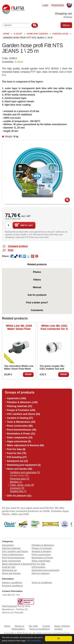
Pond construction (41, 554)
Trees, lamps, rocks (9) (22, 485)
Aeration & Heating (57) (20, 418)
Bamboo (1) (16, 482)
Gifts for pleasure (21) (19, 496)
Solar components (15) (20, 438)
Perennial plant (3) (20, 479)
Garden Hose (60, 34)
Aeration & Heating (41, 551)
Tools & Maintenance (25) (21, 422)
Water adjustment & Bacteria (17, 564)
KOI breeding (38, 567)
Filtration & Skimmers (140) (22, 402)
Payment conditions (12, 586)
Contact (58, 629)
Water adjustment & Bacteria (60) (25, 445)
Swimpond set (9, 570)
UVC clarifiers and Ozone (15, 551)
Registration (58, 5)
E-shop (46, 626)
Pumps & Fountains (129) (21, 410)
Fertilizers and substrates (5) (25, 472)
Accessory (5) (17, 488)
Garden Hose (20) (19, 476)
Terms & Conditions (42, 582)
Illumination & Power (42, 558)
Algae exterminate (41, 561)
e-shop (18, 34)
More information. (34, 641)
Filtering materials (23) (20, 406)
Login (45, 5)
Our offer (33, 626)
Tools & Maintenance (13, 554)
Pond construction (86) (20, 426)
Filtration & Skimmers (43, 545)
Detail (28, 374)
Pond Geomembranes (13, 558)
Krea (67, 633)
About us (20, 626)
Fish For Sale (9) (16, 449)
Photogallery (18, 629)
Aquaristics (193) (16, 398)
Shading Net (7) (18, 491)
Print (11, 250)
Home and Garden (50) (20, 469)
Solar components (11, 561)
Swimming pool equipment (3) (24, 465)
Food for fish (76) (17, 453)
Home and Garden (37, 34)
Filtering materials (11, 548)
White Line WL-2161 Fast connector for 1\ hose (54, 327)
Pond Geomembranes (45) (22, 430)
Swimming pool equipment (45, 570)
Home (6, 34)
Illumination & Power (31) (21, 434)
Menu (66, 25)
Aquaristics (8, 545)
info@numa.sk (9, 606)
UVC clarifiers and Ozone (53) (23, 414)
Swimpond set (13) (17, 461)
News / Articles (62, 626)
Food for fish (9, 567)
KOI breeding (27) (17, 457)
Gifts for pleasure (41, 573)
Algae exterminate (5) (19, 441)
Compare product (18, 246)
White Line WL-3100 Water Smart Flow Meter (19, 327)
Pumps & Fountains (42, 548)
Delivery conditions (12, 582)
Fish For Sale (38, 564)
